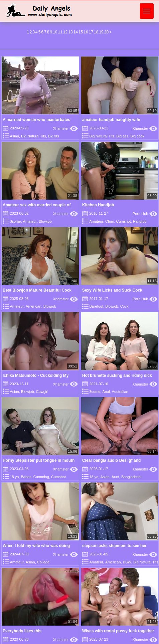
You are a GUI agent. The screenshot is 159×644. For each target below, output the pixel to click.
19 (101, 32)
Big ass (122, 136)
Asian (14, 136)
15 (81, 32)
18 (96, 32)
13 (70, 32)
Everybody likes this (22, 631)
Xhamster (65, 128)
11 (60, 32)
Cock (124, 306)
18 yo (14, 477)
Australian (120, 392)
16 (86, 32)
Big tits (54, 136)
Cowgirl (42, 392)
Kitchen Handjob (98, 205)
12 (65, 32)
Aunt (115, 477)
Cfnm (110, 221)
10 (55, 32)
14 (76, 32)
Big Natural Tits (34, 136)
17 (91, 32)
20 (106, 32)
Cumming (41, 477)
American (33, 306)
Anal (106, 392)
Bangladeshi (131, 477)
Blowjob (45, 221)
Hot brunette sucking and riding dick (117, 375)
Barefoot (96, 306)
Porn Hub (145, 214)
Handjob (140, 221)
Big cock (137, 136)
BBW (127, 562)
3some (15, 221)
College (43, 562)
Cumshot (124, 221)
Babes (26, 477)
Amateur (30, 221)
